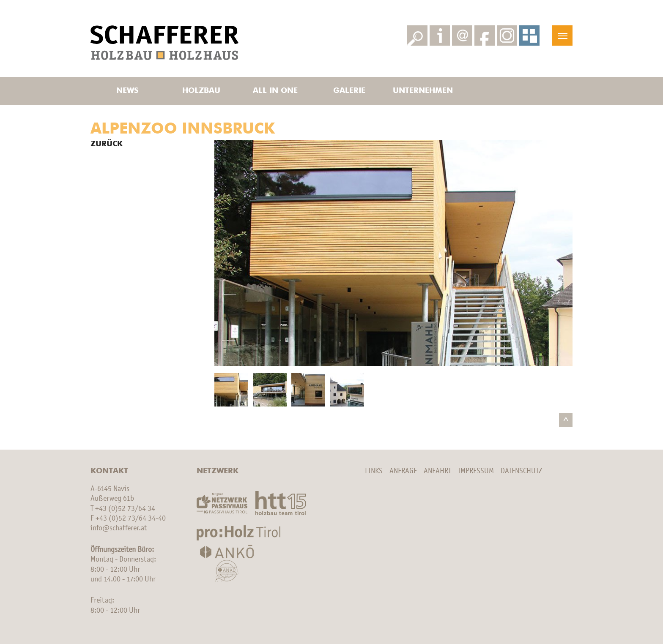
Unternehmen (423, 91)
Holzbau (201, 91)
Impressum (476, 471)
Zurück (107, 144)
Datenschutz (521, 471)
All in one (275, 91)
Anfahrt (437, 471)
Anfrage (403, 471)
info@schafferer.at (119, 528)
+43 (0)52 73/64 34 (125, 509)
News (127, 91)
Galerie (349, 91)
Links (374, 471)
